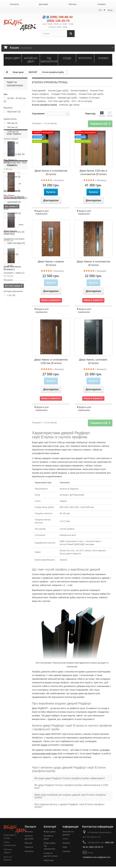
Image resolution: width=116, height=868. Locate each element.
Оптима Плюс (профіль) (44, 98)
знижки (44, 745)
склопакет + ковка (14, 273)
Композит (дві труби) (69, 105)
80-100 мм (14, 177)
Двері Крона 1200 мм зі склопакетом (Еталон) (93, 172)
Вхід (110, 10)
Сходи (67, 58)
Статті (65, 839)
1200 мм (13, 132)
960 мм (12, 127)
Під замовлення (49, 60)
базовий (13, 254)
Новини (66, 843)
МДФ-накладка (16, 243)
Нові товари (14, 309)
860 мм (12, 123)
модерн (13, 165)
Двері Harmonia (12, 498)
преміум (13, 143)
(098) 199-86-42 (61, 17)
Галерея (101, 4)
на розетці (14, 284)
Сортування (38, 114)
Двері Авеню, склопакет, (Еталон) (93, 361)
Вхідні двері (13, 58)
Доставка (43, 4)
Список (110, 114)
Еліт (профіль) (39, 101)
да (10, 265)
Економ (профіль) (79, 91)
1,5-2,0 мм (14, 191)
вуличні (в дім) (16, 154)
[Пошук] (71, 34)
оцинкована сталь (14, 232)
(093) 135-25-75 (58, 21)
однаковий (14, 202)
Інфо (65, 847)
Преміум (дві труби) (68, 98)
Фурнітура (85, 58)
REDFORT (33, 72)
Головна (29, 832)
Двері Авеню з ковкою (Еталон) (51, 263)
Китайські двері (31, 60)
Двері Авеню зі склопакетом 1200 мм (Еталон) (51, 361)
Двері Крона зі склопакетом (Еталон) (51, 172)
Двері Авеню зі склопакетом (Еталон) (93, 263)
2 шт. (11, 295)
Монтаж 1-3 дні (40, 141)
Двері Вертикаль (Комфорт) (12, 443)
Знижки (103, 58)
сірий (11, 217)
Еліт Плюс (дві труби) (59, 101)
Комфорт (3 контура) (89, 98)
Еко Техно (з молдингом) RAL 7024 (15, 336)
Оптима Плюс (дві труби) (91, 94)
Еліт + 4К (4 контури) (82, 101)
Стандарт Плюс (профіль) (64, 94)
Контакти (14, 4)
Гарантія (29, 847)
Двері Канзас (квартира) (10, 408)
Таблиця (102, 114)
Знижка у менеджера (43, 133)
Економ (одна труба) (58, 91)
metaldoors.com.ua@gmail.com (97, 857)
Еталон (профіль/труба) (53, 72)
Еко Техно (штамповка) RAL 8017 (15, 372)
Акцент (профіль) (40, 94)
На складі (38, 137)
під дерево (14, 213)
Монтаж (73, 4)
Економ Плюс (97, 91)
